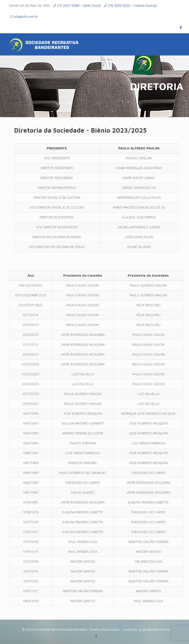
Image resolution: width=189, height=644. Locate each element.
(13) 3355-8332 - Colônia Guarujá (132, 5)
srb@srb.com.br (26, 17)
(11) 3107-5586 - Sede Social (79, 5)
